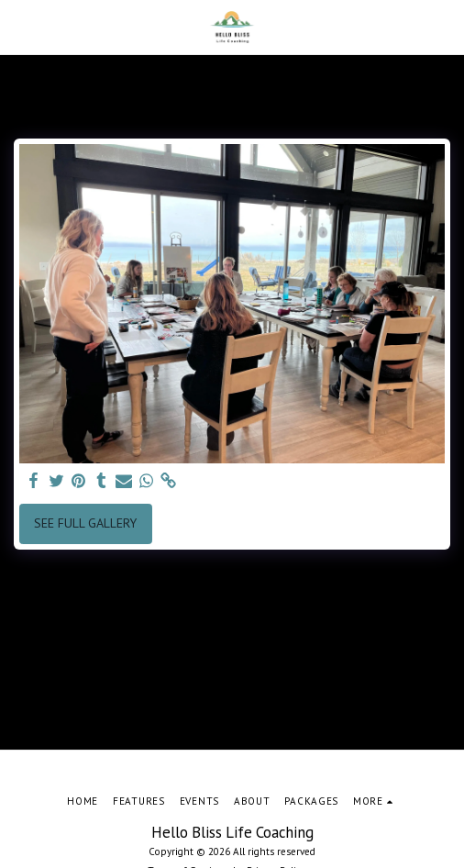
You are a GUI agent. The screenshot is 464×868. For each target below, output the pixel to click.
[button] (20, 27)
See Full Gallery (85, 523)
